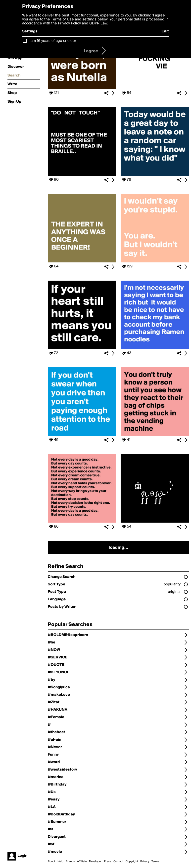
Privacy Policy (69, 23)
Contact (118, 862)
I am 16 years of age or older (52, 41)
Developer (95, 862)
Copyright (132, 862)
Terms (155, 862)
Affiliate (82, 862)
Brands (70, 862)
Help (60, 862)
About (51, 862)
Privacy (145, 862)
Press (108, 862)
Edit (165, 31)
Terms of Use (62, 19)
